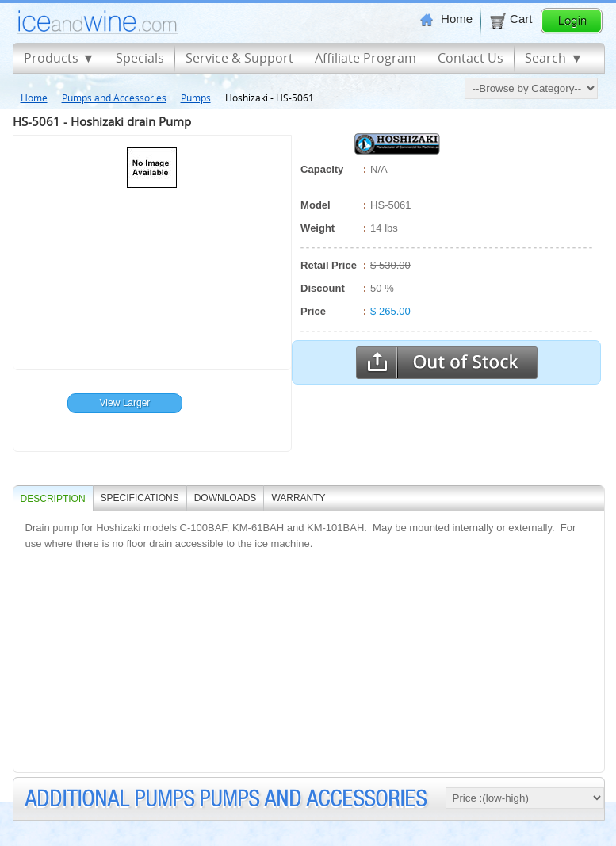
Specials (140, 58)
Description (53, 499)
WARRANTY (298, 498)
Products (51, 58)
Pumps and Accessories (114, 98)
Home (446, 19)
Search (545, 58)
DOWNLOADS (226, 498)
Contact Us (471, 58)
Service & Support (239, 58)
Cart (510, 19)
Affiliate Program (365, 58)
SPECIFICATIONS (140, 498)
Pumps (196, 98)
